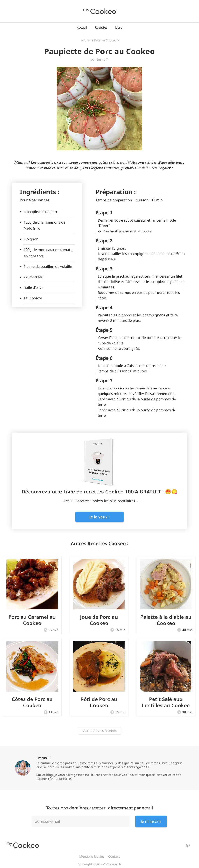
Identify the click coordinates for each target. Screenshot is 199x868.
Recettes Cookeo (105, 40)
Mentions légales (92, 856)
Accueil (82, 27)
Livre (119, 27)
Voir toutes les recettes (100, 731)
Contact (114, 856)
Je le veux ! (99, 517)
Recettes (101, 27)
